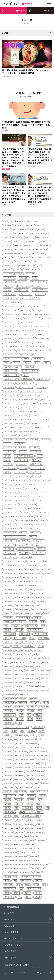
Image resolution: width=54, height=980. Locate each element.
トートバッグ (36, 453)
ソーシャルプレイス (40, 428)
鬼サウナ (39, 894)
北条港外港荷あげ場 (12, 602)
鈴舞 (35, 869)
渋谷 (6, 788)
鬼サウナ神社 (9, 898)
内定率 (25, 594)
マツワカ (24, 533)
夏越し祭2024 (44, 639)
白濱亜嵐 (8, 805)
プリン (37, 477)
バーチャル (9, 465)
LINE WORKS (44, 246)
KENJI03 (8, 246)
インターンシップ (11, 299)
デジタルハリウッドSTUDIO (15, 448)
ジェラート (43, 396)
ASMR (33, 230)
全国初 (7, 594)
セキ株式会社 (19, 424)
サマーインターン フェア (31, 392)
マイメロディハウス (40, 513)
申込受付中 (19, 801)
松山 (15, 740)
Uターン (19, 262)
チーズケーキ (25, 436)
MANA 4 (7, 250)
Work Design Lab (28, 266)
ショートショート (11, 408)
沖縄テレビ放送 (41, 780)
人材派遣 (28, 574)
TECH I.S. (8, 262)
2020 (24, 222)
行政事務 (30, 825)
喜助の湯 (19, 614)
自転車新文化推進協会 (31, 817)
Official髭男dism (11, 254)
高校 (22, 890)
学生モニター (25, 663)
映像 (6, 732)
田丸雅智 (8, 801)
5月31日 (40, 226)
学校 (6, 663)
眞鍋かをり (19, 805)
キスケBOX (29, 339)
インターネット (26, 295)
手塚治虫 (8, 707)
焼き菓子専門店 (21, 792)
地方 (44, 626)
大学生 (27, 643)
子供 (47, 659)
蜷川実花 (19, 825)
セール (7, 424)
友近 (19, 606)
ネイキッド (37, 461)
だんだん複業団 (10, 436)
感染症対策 (35, 703)
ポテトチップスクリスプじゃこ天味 (18, 509)
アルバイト (23, 283)
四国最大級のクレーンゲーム (15, 623)
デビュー (23, 453)
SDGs (7, 258)
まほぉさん (26, 542)
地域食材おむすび (31, 626)
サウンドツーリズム (26, 388)
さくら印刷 (42, 388)
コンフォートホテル (12, 376)
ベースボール (23, 501)
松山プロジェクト (24, 748)
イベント (38, 287)
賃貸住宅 (20, 833)
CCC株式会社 (20, 234)
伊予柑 (17, 578)
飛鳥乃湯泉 (9, 885)
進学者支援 (16, 845)
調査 (32, 829)
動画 (30, 598)
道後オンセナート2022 (30, 853)
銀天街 (7, 873)
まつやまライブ (10, 533)
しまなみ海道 (25, 400)
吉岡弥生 (45, 610)
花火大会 (20, 821)
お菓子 (16, 331)
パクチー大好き (37, 465)
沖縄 (30, 780)
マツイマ (43, 521)
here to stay (20, 242)
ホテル (38, 509)
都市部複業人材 (35, 865)
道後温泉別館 (9, 861)
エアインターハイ (11, 311)
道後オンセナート (11, 853)
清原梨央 (46, 784)
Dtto (6, 238)
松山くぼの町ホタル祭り (30, 740)
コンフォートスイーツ (30, 372)
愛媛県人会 (44, 691)
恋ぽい (46, 679)
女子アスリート (25, 659)
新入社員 (20, 720)
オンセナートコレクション (25, 327)
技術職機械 (45, 707)
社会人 (40, 805)
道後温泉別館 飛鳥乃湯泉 (28, 861)
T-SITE (36, 258)
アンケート (9, 287)
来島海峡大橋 (20, 736)
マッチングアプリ (11, 529)
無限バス (8, 792)
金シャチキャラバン (21, 869)
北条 (48, 598)
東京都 (7, 740)
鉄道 (42, 869)
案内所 (21, 772)
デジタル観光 (35, 448)
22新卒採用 (28, 226)
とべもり (8, 457)
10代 (6, 222)
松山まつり (39, 748)
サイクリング (9, 384)
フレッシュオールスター (14, 489)
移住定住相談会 (10, 813)
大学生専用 (38, 643)
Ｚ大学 (36, 270)
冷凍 (41, 594)
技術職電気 (9, 711)
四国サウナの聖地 (24, 618)
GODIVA (8, 242)
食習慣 (36, 885)
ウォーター (39, 307)
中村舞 (7, 574)
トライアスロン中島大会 (24, 457)
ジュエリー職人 (31, 404)
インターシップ (10, 295)
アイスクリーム (10, 279)
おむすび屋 (26, 323)
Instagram (33, 242)
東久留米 (33, 736)
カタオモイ (39, 335)
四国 (46, 614)
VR (27, 262)
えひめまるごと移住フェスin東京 (17, 315)
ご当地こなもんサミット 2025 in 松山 (19, 380)
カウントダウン (24, 335)
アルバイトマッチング (40, 283)
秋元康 (40, 809)
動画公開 (39, 598)
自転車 (16, 817)
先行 (32, 590)
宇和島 (46, 663)
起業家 (36, 837)
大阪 (28, 655)
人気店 (38, 574)
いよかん (8, 291)
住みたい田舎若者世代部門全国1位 (28, 582)
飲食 (45, 885)
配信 (47, 865)
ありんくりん (9, 283)
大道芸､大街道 (24, 651)
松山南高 (8, 752)
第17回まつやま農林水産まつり (32, 813)
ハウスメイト (22, 465)
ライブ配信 (24, 554)
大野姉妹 (8, 655)
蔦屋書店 (8, 825)
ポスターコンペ (10, 505)
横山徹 (21, 776)
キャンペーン (9, 351)
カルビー (8, 339)
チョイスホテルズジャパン (14, 440)
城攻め (7, 639)
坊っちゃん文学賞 (41, 635)
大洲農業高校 (30, 647)
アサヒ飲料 (24, 279)
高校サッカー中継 (35, 890)
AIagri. (7, 230)
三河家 (7, 570)
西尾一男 (40, 825)
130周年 (15, 222)
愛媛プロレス (22, 687)
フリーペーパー (10, 477)
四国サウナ (9, 618)
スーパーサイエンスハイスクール (17, 412)
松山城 (34, 752)
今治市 (47, 574)
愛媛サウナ (9, 687)
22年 (17, 226)
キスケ (18, 339)
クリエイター (38, 359)
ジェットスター (29, 396)
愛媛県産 (34, 699)
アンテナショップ (24, 287)
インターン (40, 295)
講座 (40, 829)
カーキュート (28, 331)
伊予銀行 (8, 582)
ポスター (36, 501)
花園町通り (9, 821)
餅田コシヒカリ (10, 890)
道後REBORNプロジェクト (14, 849)
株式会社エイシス (42, 768)
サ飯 (17, 396)
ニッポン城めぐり (22, 461)
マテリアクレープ (11, 542)
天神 (35, 655)
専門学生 (19, 671)
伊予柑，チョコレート (32, 578)
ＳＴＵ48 (26, 258)
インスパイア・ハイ (40, 291)
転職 (25, 841)
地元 (6, 626)
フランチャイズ (35, 473)
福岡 (17, 809)
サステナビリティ (11, 392)
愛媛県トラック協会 (28, 691)
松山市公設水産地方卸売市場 (38, 756)
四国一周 (38, 618)
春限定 (14, 732)
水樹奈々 (8, 780)
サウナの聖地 (9, 388)
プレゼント (9, 485)
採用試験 (31, 711)
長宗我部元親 (26, 873)
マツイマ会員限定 (24, 525)
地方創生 (8, 631)
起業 (28, 837)
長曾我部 (39, 873)
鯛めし (29, 898)
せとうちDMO (33, 424)
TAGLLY (45, 258)
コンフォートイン (11, 372)
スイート (8, 416)
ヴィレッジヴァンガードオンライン (18, 307)
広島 (17, 679)
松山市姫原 (9, 760)
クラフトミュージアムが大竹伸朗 (17, 359)
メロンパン (39, 546)
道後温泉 (35, 857)
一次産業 (44, 562)
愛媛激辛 (35, 687)
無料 (38, 788)
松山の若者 (34, 744)
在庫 (43, 623)
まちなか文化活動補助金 (26, 521)
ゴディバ (28, 364)
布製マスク (45, 675)
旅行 (20, 724)
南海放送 (41, 602)
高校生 (7, 894)
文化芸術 (39, 716)
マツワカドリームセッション (15, 538)
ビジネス (8, 473)
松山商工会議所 (21, 752)
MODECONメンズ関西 (23, 250)
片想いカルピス (10, 797)
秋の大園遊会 (28, 809)
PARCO (24, 254)
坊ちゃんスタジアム (35, 631)
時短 (23, 732)
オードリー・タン (32, 319)
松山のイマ (10, 923)
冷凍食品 (8, 598)
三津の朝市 (18, 570)
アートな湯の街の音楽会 (14, 274)
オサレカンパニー (11, 323)
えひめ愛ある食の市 (41, 315)
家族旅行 (30, 667)
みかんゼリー (39, 542)
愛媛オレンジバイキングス (36, 683)
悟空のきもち (9, 683)
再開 (34, 594)
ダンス (36, 432)
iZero (43, 242)
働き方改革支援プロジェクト (15, 590)
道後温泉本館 (9, 865)
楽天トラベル (9, 776)
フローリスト (32, 489)
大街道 (41, 647)
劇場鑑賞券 (19, 598)
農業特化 (42, 841)
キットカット (25, 343)
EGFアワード (17, 238)
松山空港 (8, 764)
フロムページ (9, 501)
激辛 (21, 788)
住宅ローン (9, 586)
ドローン (8, 461)
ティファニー (20, 444)
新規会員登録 (12, 911)
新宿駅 (40, 720)
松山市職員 (21, 760)
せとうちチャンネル (12, 428)
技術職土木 (19, 707)
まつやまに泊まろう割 (30, 529)
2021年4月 (35, 222)
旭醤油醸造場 (38, 728)
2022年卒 (8, 226)
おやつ (37, 323)
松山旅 (32, 760)
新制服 (30, 720)
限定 (15, 882)
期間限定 (8, 736)
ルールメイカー (39, 554)
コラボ (38, 364)
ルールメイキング (11, 558)
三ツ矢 (41, 566)
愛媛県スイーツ (10, 691)
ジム (36, 400)
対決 (39, 667)
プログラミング (10, 493)
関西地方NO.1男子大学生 (31, 877)
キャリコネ (23, 347)
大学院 (7, 647)
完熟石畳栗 (9, 667)
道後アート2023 (35, 849)
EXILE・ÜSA (42, 238)
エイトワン (26, 311)
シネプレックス (10, 400)
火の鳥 (30, 788)
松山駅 (18, 764)
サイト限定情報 (12, 936)
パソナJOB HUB (10, 469)
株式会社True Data (24, 768)
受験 (37, 606)
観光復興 (15, 829)
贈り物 (7, 837)
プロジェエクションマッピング (32, 493)
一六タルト (33, 562)
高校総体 (17, 894)
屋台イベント (20, 675)
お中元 (7, 331)
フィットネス (20, 473)
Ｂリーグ (8, 234)
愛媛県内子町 (24, 695)
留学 (40, 801)
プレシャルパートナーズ (40, 481)
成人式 (46, 703)
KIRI (17, 246)
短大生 (30, 805)
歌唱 (30, 776)
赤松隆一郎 (18, 837)
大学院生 (17, 647)
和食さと (8, 614)
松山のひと (21, 744)
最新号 (42, 732)
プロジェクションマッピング (15, 497)
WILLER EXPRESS (11, 266)
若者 (39, 821)
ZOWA (18, 270)
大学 (19, 643)
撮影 (40, 711)
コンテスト (30, 367)
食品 (19, 885)
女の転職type (10, 659)
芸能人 (30, 821)
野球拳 (7, 869)
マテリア (34, 538)
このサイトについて (14, 949)
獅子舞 (43, 797)
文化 (30, 716)
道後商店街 (23, 857)
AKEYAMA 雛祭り (20, 230)
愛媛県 (45, 687)
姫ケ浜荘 (38, 659)
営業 (39, 614)
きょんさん (23, 351)
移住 (48, 809)
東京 (42, 736)
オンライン (44, 327)
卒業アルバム (29, 602)
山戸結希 (33, 675)
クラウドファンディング (40, 351)
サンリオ (8, 396)
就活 (40, 671)
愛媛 (20, 683)
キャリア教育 (9, 347)
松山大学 (44, 752)
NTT (45, 250)
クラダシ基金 (29, 355)
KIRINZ (25, 246)
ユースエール (9, 550)
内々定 (16, 594)
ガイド (40, 331)
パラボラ (24, 469)
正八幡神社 (40, 776)
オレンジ (8, 327)
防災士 (7, 882)
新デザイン (9, 720)
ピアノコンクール (38, 469)
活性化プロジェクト (23, 784)
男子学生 (31, 801)
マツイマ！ (9, 525)
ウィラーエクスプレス (13, 303)
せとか (26, 428)
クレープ (17, 364)
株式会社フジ (9, 772)
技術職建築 (32, 707)
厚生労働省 (9, 606)
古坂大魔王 (9, 610)
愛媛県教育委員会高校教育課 (15, 699)
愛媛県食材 (23, 703)
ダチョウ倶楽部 (24, 432)
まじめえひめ (29, 517)
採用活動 (20, 711)
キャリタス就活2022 (39, 347)
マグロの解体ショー (12, 517)
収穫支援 (28, 606)
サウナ (34, 384)
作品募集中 (32, 586)
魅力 (20, 898)
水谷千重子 (19, 780)
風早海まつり (26, 882)
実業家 (20, 667)
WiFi (34, 262)
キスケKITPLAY (10, 343)
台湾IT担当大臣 (23, 610)
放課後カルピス (10, 716)
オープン (46, 319)
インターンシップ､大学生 (31, 299)
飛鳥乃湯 (39, 882)
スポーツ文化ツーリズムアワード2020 (19, 420)
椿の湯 (30, 772)
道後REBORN (30, 845)
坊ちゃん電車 (25, 635)
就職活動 (8, 675)
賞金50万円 (40, 833)
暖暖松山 (32, 732)
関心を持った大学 (11, 877)
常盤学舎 (8, 679)
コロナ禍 (19, 367)
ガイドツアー (9, 335)
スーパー (25, 408)
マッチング (39, 525)
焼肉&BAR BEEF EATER (40, 792)
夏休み (32, 639)
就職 (48, 671)
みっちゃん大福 (10, 546)
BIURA (41, 230)
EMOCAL (30, 238)
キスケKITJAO (42, 339)
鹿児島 (38, 898)
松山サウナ (9, 744)
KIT (34, 246)
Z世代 (27, 270)
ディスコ (46, 440)
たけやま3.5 (9, 432)
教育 (22, 716)
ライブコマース (10, 554)
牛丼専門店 (32, 797)
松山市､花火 (18, 756)
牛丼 (22, 797)
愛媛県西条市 (9, 703)
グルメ (7, 364)
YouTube (8, 270)
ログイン (10, 917)
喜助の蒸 (30, 614)
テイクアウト (34, 440)
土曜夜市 (33, 623)
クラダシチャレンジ (12, 355)
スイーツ (37, 412)
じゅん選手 (45, 404)
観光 (6, 829)
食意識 (27, 885)
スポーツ (35, 416)
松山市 (7, 756)
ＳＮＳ (15, 258)
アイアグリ (31, 274)
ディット (8, 444)
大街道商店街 (9, 651)
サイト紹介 (23, 384)
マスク (40, 517)
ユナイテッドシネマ (26, 550)
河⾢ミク (8, 784)
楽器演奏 (40, 772)
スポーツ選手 (42, 420)
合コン (35, 610)
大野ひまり (38, 651)
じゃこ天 (46, 400)
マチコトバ (9, 521)
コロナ (47, 364)
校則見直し (9, 768)
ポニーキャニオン (11, 513)
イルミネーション (22, 291)
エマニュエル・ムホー (13, 319)
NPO (37, 250)
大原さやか (9, 643)
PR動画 (42, 254)
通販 (6, 845)
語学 (25, 829)
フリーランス (25, 477)
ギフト (37, 343)
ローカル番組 (27, 558)
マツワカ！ (35, 533)
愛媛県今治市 (9, 695)
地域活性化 (16, 626)
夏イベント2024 (20, 639)
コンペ (26, 376)
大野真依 (19, 655)
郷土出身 (22, 865)
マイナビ (25, 513)
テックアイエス (10, 453)
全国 (40, 590)
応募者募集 (27, 679)
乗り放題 (17, 574)
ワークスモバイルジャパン (14, 562)
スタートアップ (21, 416)
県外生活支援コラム (14, 942)
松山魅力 (28, 764)
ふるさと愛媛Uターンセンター (16, 481)
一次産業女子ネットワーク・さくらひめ (19, 566)
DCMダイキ (43, 234)
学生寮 (36, 663)
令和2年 (7, 578)
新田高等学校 (9, 724)
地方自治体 (19, 631)
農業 (33, 841)
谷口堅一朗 (9, 833)
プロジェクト (35, 497)
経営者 (7, 817)
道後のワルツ (9, 857)
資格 (30, 833)
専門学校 (8, 671)
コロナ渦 (8, 367)
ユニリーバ (42, 550)
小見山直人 (30, 671)
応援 (37, 679)
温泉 (14, 788)
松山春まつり (44, 760)
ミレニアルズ (25, 546)
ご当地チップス (43, 380)
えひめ (37, 311)
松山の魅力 (9, 748)
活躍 (36, 784)
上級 (37, 570)
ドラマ (40, 457)
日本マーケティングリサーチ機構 (17, 728)
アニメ (35, 279)
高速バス (28, 894)
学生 (14, 663)
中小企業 (46, 570)
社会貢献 (8, 809)
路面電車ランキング (12, 841)
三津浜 (29, 570)
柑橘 (37, 764)
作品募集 (20, 586)
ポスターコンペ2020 (28, 505)
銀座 (15, 873)
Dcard (32, 234)
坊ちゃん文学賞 (10, 635)
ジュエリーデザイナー (13, 404)
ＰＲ (33, 254)
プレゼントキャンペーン (26, 485)
